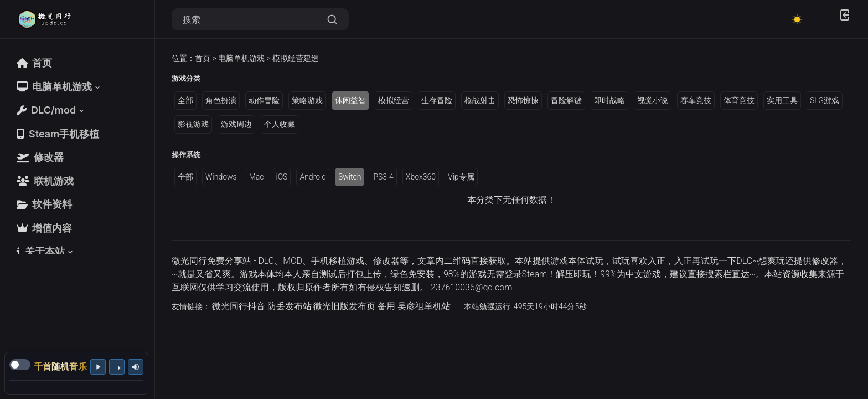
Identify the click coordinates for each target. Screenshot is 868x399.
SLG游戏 (825, 100)
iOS (282, 177)
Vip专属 (461, 177)
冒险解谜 (566, 100)
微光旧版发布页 (344, 306)
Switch (350, 177)
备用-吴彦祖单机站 (414, 306)
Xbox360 (421, 177)
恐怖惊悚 (523, 100)
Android (313, 177)
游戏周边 (236, 124)
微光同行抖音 (239, 306)
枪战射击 (480, 100)
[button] (59, 87)
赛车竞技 (696, 100)
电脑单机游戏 (241, 58)
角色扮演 (221, 100)
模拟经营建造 (296, 58)
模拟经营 (394, 100)
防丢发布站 (290, 306)
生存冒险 (437, 100)
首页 (203, 58)
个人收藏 (280, 124)
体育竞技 (739, 100)
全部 (185, 100)
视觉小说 (653, 100)
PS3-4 (383, 177)
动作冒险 (264, 100)
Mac (257, 177)
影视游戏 (193, 124)
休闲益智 (350, 100)
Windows (221, 177)
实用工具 (782, 100)
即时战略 (609, 100)
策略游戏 (307, 100)
